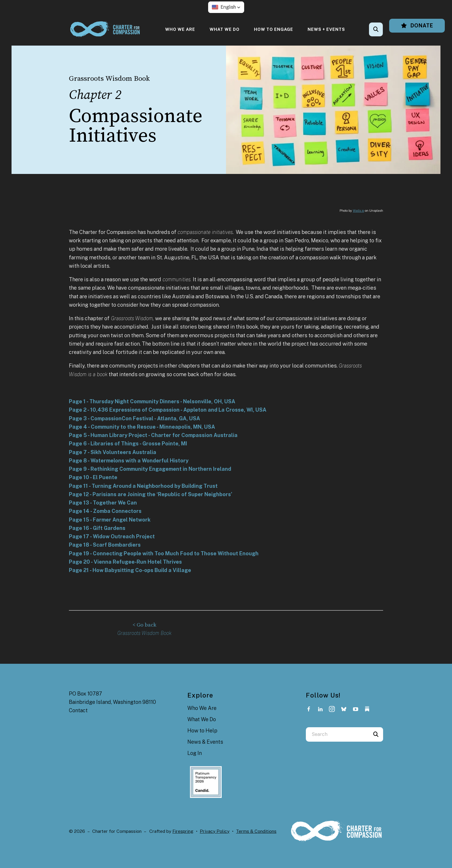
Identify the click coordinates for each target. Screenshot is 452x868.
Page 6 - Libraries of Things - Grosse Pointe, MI (128, 444)
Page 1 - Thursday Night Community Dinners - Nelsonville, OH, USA (152, 401)
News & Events (205, 742)
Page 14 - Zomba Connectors (105, 511)
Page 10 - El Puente (93, 477)
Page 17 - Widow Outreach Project (112, 536)
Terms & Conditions (256, 831)
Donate (417, 26)
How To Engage (274, 29)
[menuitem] (180, 29)
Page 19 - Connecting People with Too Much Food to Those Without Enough (164, 553)
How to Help (202, 730)
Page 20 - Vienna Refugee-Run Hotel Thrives (125, 562)
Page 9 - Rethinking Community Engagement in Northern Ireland (150, 469)
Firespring (183, 831)
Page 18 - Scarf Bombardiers (105, 545)
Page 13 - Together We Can (103, 503)
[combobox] (337, 734)
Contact (78, 710)
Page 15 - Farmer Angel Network (110, 520)
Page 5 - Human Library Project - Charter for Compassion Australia (153, 435)
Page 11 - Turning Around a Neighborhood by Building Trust (143, 486)
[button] (226, 7)
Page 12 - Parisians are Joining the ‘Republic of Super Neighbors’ (151, 494)
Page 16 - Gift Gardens (97, 528)
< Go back (144, 625)
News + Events (326, 29)
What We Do (225, 29)
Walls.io (358, 211)
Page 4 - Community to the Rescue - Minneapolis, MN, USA (142, 427)
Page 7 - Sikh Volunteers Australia (113, 452)
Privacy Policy (215, 831)
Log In (195, 753)
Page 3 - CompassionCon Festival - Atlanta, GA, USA (134, 418)
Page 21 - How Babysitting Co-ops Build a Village (130, 570)
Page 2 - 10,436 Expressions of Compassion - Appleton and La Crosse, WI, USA (168, 410)
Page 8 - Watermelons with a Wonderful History (129, 461)
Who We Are (180, 29)
